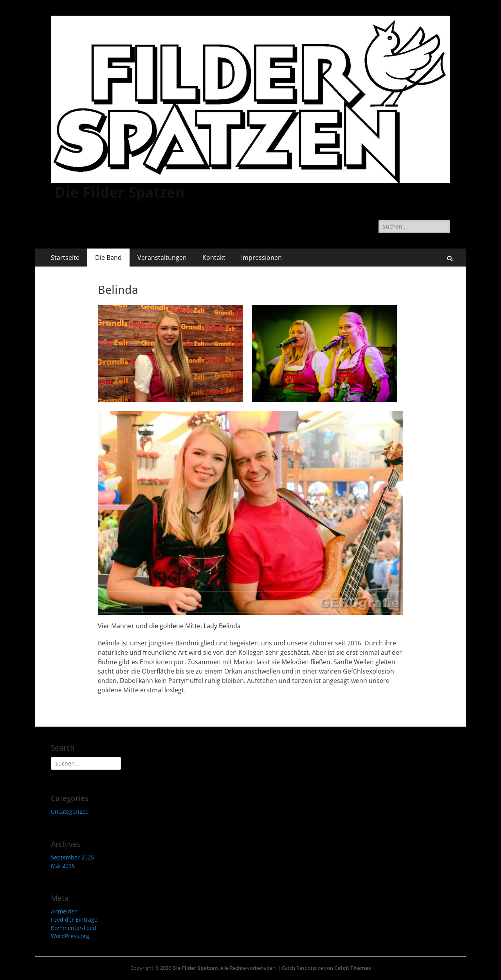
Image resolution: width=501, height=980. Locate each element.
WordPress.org (70, 936)
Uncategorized (70, 812)
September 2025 (72, 857)
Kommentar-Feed (74, 928)
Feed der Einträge (74, 920)
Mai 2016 (63, 866)
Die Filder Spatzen (120, 193)
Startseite (65, 258)
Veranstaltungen (162, 258)
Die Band (108, 258)
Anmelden (64, 911)
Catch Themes (352, 968)
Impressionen (261, 258)
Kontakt (214, 258)
